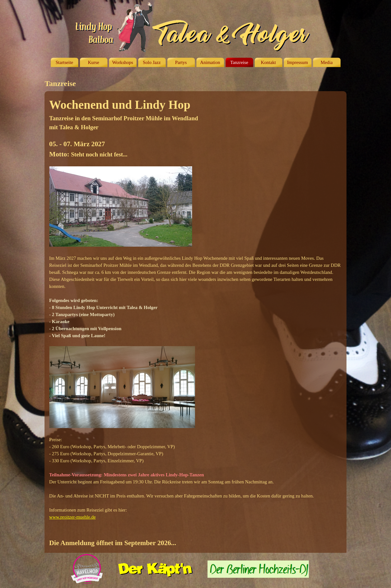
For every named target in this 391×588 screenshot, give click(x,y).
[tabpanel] (196, 322)
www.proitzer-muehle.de (73, 517)
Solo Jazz (152, 62)
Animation (210, 62)
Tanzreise (239, 62)
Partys (181, 62)
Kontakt (268, 62)
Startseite (65, 62)
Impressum (297, 62)
